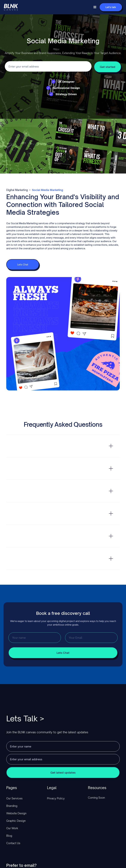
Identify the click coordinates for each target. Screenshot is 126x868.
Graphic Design (16, 821)
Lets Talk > (25, 719)
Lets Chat (23, 265)
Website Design (16, 813)
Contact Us (13, 843)
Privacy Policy (56, 798)
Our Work (12, 828)
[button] (95, 7)
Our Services (14, 798)
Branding (12, 806)
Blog (9, 836)
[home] (11, 7)
